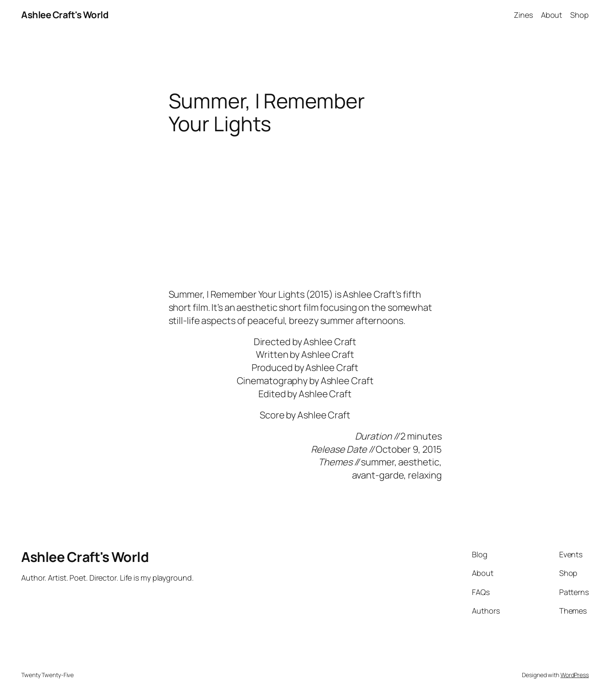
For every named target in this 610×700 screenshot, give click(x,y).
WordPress (575, 675)
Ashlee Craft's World (65, 15)
